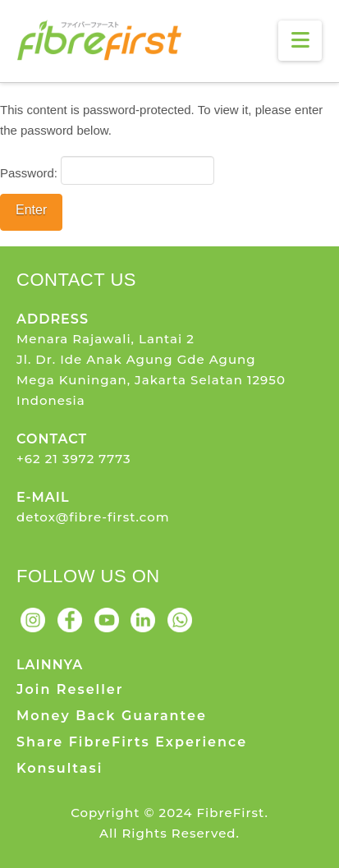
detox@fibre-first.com (93, 517)
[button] (300, 41)
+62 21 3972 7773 (74, 459)
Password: (107, 170)
